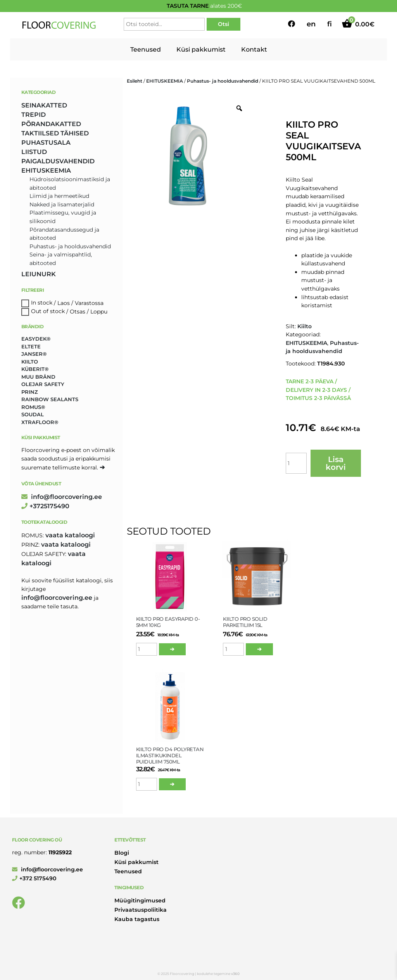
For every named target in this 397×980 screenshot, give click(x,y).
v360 (235, 974)
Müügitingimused (140, 900)
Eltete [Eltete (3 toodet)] (31, 346)
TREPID (34, 115)
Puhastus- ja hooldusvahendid (223, 81)
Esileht (135, 81)
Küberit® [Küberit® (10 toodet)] (35, 369)
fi (330, 24)
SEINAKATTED (44, 105)
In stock (42, 303)
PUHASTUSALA (46, 143)
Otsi (224, 24)
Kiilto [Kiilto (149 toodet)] (30, 362)
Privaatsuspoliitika (141, 910)
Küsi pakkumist (201, 49)
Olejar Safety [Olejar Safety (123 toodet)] (43, 384)
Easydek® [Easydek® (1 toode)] (36, 339)
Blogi (122, 853)
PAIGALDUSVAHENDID (58, 161)
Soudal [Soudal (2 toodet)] (33, 414)
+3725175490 (45, 506)
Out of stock (48, 312)
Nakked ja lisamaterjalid (62, 204)
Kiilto (305, 326)
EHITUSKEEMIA (165, 81)
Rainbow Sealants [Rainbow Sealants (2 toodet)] (50, 399)
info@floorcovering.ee (62, 497)
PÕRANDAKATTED (51, 124)
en (311, 24)
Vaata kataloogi (70, 535)
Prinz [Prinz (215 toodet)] (30, 392)
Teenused (146, 49)
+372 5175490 (34, 878)
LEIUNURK (39, 274)
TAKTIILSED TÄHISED (55, 133)
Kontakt (254, 49)
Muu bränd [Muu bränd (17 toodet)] (38, 377)
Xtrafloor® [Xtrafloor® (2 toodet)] (40, 422)
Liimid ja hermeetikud (59, 196)
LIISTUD (34, 152)
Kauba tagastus (137, 919)
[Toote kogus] (296, 463)
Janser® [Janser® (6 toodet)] (34, 354)
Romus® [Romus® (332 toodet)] (33, 407)
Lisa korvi (336, 463)
